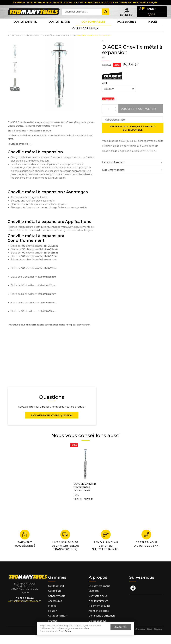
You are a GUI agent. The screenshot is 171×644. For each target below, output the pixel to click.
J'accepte (121, 627)
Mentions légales (99, 619)
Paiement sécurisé (100, 615)
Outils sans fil (25, 28)
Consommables (93, 28)
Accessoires (127, 28)
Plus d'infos (65, 631)
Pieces (153, 28)
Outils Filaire (59, 28)
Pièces (52, 615)
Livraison (94, 600)
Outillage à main (85, 36)
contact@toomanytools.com (25, 610)
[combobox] (119, 98)
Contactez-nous (98, 605)
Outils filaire (55, 600)
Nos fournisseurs (98, 610)
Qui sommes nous (99, 595)
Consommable (57, 605)
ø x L (105, 92)
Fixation (53, 619)
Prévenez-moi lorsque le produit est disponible (133, 137)
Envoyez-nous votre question (52, 424)
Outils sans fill (56, 595)
